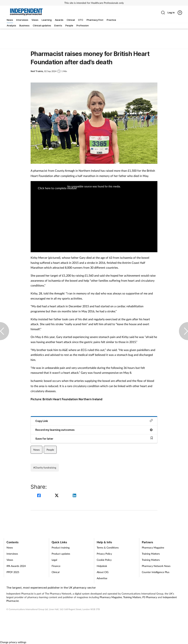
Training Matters (151, 554)
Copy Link (94, 421)
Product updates (61, 554)
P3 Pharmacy (150, 597)
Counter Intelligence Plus (156, 572)
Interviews (12, 554)
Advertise (102, 578)
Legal (54, 560)
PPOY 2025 (13, 572)
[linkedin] (74, 496)
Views (10, 560)
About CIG (103, 572)
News (36, 450)
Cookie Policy (104, 560)
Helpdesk (102, 566)
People (50, 450)
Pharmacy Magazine (153, 547)
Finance (56, 566)
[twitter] (57, 496)
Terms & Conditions (108, 547)
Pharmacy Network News (156, 566)
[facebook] (39, 496)
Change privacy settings (13, 642)
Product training (61, 547)
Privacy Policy (104, 554)
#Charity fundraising (45, 468)
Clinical (56, 572)
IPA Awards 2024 (16, 566)
